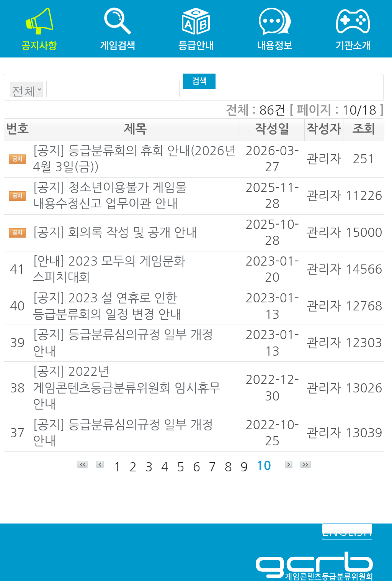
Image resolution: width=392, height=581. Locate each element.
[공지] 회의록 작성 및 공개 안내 (115, 233)
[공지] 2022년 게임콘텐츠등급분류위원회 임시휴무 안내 (127, 388)
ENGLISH (347, 532)
